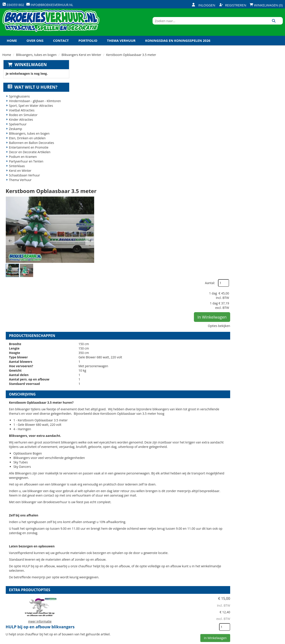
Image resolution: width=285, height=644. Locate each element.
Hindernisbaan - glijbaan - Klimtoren (34, 107)
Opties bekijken (268, 122)
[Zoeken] (278, 25)
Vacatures (84, 591)
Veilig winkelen (135, 584)
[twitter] (255, 640)
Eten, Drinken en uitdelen (27, 144)
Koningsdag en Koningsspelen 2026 (178, 46)
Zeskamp (15, 135)
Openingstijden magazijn (189, 576)
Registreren (233, 5)
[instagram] (279, 640)
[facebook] (247, 640)
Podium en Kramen (22, 163)
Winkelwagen (30, 70)
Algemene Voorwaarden (189, 599)
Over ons (35, 46)
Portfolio (88, 46)
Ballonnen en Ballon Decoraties (31, 149)
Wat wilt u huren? (32, 93)
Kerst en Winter (19, 177)
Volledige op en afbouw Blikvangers (164, 459)
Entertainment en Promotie (28, 153)
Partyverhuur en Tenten (25, 167)
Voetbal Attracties (21, 116)
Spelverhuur (17, 130)
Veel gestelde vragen (139, 591)
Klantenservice (182, 584)
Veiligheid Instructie (93, 584)
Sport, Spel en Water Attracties (30, 112)
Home (12, 46)
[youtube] (263, 640)
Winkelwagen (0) (266, 5)
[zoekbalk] (245, 25)
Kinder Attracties (20, 125)
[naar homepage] (51, 25)
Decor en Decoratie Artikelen (29, 158)
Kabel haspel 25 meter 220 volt (159, 509)
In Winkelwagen (261, 113)
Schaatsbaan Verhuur (24, 181)
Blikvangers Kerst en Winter (81, 60)
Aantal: (259, 79)
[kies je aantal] (274, 436)
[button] (80, 120)
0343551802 (21, 604)
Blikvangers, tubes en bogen (36, 60)
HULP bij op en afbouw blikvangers (163, 408)
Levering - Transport (139, 576)
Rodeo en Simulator (22, 121)
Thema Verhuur (121, 46)
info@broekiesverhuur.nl (36, 608)
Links (80, 599)
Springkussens (19, 102)
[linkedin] (271, 640)
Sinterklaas (16, 172)
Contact (61, 46)
